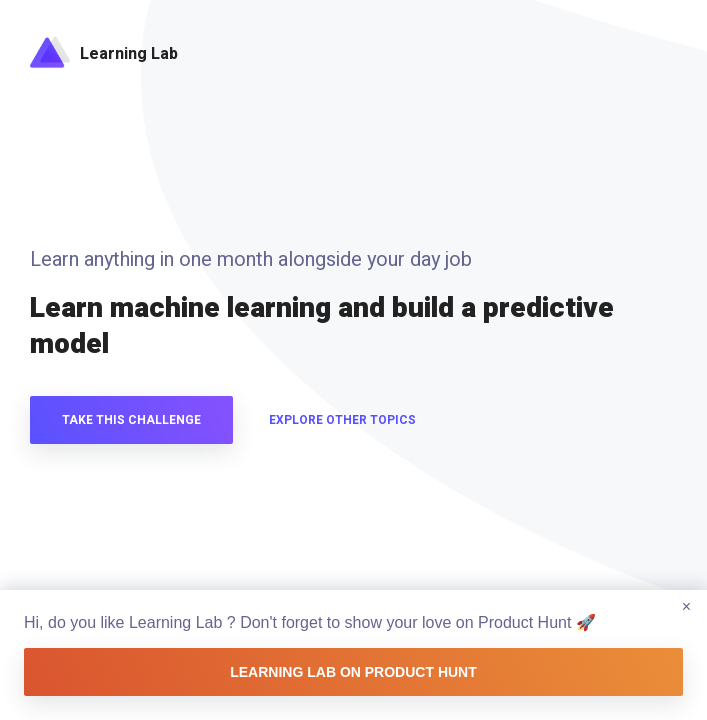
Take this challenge (131, 420)
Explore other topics (342, 420)
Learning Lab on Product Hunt (353, 672)
